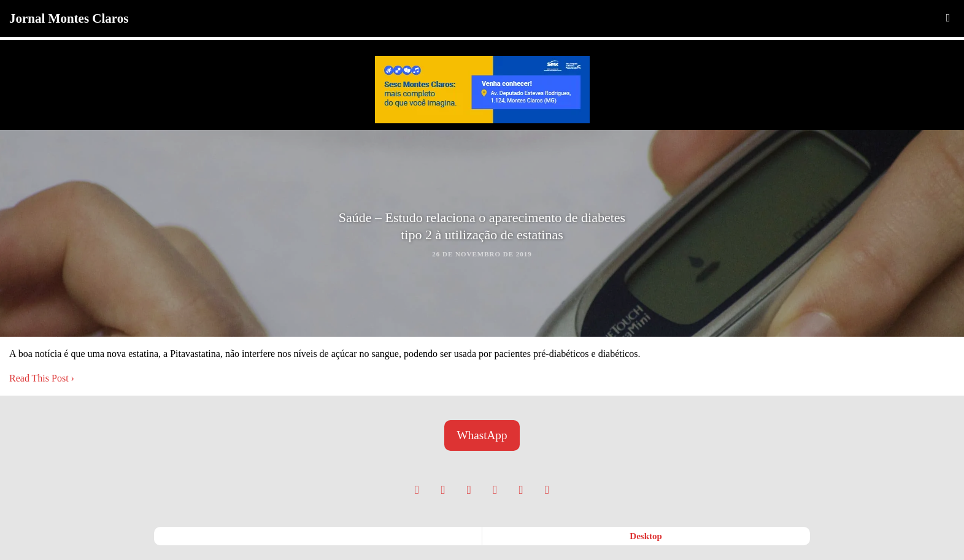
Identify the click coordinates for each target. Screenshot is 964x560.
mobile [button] (318, 536)
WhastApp (482, 435)
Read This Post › (42, 378)
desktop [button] (646, 536)
